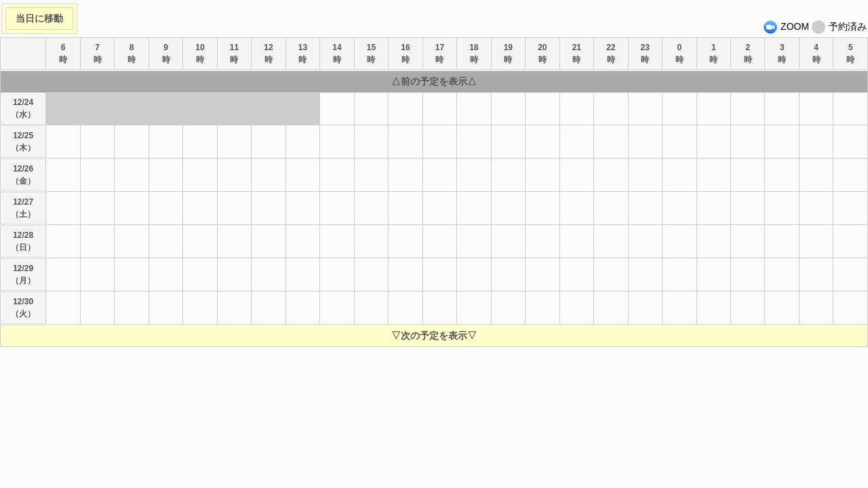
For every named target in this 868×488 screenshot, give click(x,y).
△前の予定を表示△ (434, 81)
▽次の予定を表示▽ (434, 335)
